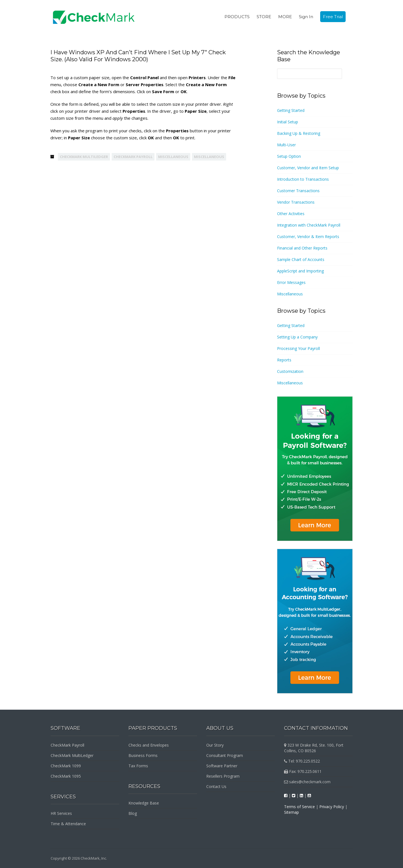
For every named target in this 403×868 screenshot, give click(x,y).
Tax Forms (138, 766)
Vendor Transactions (296, 202)
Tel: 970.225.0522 (302, 761)
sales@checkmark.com (307, 782)
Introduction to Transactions (303, 179)
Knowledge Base (144, 803)
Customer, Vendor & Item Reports (308, 237)
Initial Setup (288, 122)
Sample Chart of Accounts (301, 259)
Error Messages (291, 282)
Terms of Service (299, 807)
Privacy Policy (332, 807)
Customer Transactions (298, 191)
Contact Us (216, 786)
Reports (284, 360)
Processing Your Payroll (298, 348)
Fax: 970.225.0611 (303, 771)
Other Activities (291, 214)
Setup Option (289, 156)
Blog (133, 813)
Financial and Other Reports (302, 248)
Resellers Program (223, 776)
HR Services (61, 813)
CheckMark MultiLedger (84, 157)
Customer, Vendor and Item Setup (308, 168)
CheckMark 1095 (66, 776)
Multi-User (286, 145)
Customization (290, 371)
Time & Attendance (68, 824)
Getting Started (291, 110)
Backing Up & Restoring (299, 133)
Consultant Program (225, 755)
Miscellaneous (173, 157)
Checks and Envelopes (149, 745)
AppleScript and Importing (300, 271)
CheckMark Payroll (133, 157)
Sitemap (291, 812)
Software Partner (222, 766)
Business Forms (143, 755)
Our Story (215, 745)
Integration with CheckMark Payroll (309, 225)
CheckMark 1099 (66, 766)
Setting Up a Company (297, 337)
